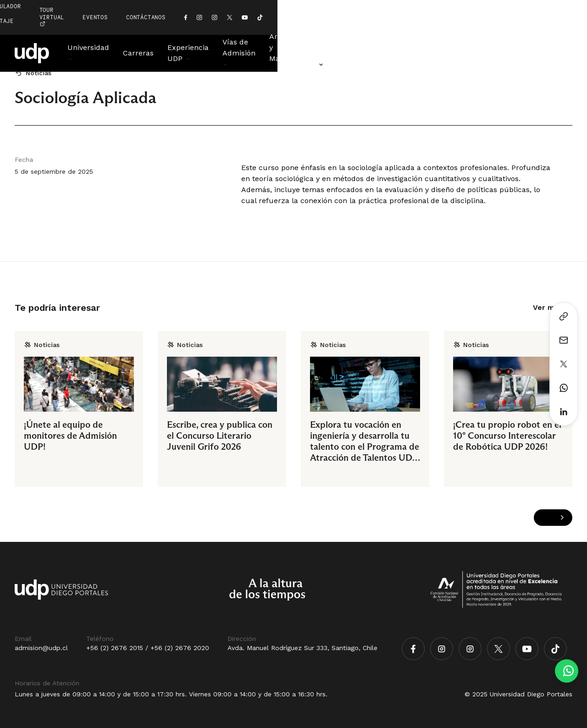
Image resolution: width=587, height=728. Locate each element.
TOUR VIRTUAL (346, 6)
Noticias (558, 31)
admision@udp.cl (41, 648)
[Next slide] (562, 518)
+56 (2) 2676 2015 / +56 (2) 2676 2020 (148, 648)
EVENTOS (404, 6)
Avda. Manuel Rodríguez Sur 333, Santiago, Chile (302, 648)
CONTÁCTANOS (455, 6)
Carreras (167, 31)
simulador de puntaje (261, 6)
